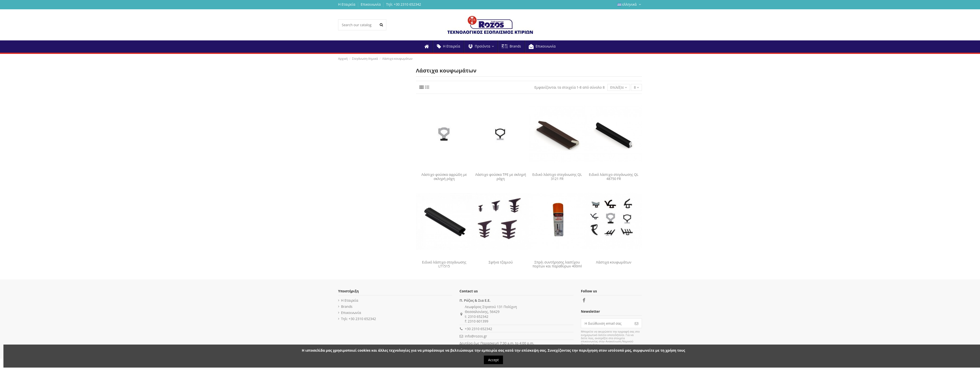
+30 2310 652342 (478, 329)
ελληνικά (630, 4)
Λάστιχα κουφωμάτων (614, 262)
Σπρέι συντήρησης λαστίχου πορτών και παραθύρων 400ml (557, 264)
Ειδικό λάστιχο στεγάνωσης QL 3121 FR (557, 177)
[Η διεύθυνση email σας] (606, 323)
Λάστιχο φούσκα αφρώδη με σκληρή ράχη (444, 177)
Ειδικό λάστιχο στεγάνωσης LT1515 (444, 264)
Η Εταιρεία (347, 4)
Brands (347, 306)
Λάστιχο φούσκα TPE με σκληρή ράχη (501, 177)
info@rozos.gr (476, 336)
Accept (493, 360)
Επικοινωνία (371, 4)
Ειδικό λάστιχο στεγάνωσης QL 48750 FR (614, 177)
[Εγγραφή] (637, 323)
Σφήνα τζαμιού (501, 262)
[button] (481, 47)
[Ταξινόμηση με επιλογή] (619, 88)
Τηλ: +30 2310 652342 (404, 4)
